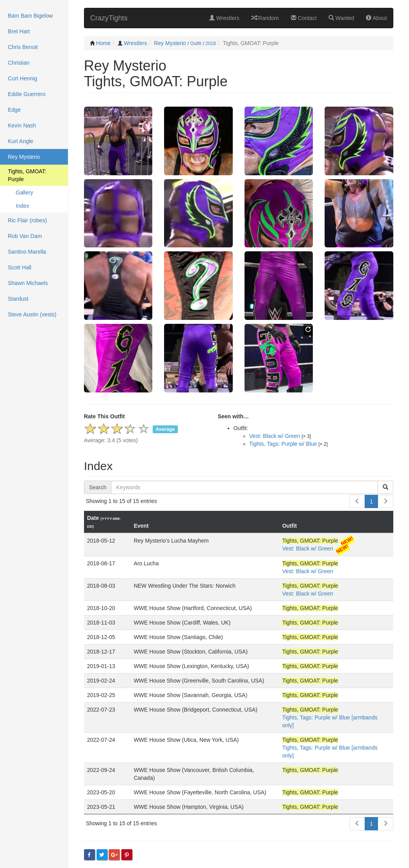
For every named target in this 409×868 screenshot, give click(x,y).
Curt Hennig (23, 78)
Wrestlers (224, 18)
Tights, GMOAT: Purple (27, 175)
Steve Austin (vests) (32, 314)
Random (265, 18)
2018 (210, 44)
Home (103, 43)
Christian (19, 63)
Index (22, 206)
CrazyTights (109, 18)
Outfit (195, 44)
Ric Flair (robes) (27, 220)
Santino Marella (27, 252)
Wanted (341, 18)
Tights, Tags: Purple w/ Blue (283, 444)
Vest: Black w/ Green (275, 436)
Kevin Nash (22, 125)
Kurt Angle (21, 141)
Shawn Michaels (28, 283)
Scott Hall (20, 267)
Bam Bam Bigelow (30, 16)
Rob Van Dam (25, 236)
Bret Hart (19, 31)
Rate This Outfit (104, 416)
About (376, 18)
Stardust (18, 299)
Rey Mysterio (170, 43)
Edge (14, 110)
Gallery (24, 192)
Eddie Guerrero (27, 94)
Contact (304, 18)
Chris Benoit (23, 47)
